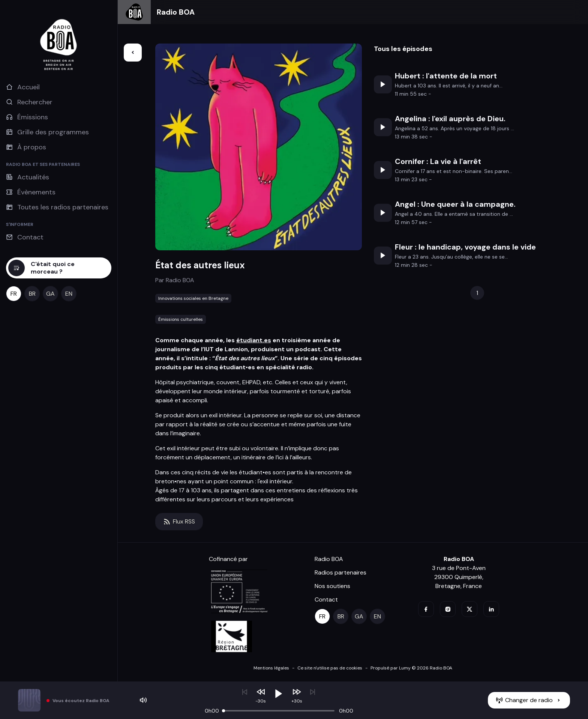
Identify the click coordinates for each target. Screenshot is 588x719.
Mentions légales (271, 668)
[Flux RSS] (179, 522)
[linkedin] (491, 609)
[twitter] (469, 609)
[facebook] (426, 609)
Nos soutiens (332, 586)
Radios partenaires (340, 572)
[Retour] (133, 53)
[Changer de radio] (529, 700)
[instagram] (448, 609)
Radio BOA (176, 12)
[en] (69, 294)
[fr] (14, 294)
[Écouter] (383, 84)
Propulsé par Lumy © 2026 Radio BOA (411, 668)
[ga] (50, 294)
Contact (326, 599)
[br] (32, 294)
